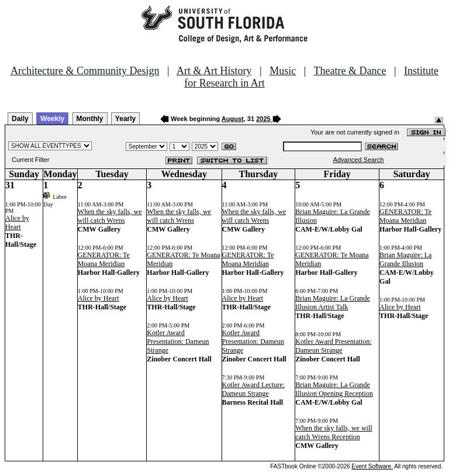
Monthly (90, 119)
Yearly (125, 119)
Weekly (52, 119)
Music (283, 71)
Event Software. (372, 466)
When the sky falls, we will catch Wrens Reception (334, 432)
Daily (20, 119)
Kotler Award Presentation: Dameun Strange (178, 342)
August (233, 119)
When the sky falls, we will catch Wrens (110, 216)
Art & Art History (214, 71)
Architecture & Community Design (85, 71)
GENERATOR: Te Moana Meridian (104, 259)
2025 (263, 119)
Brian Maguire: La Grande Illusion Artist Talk (333, 303)
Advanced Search (359, 160)
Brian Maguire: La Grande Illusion (405, 259)
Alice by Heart (17, 223)
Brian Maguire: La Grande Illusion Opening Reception (334, 389)
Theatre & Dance (350, 71)
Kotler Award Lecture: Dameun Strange (254, 389)
